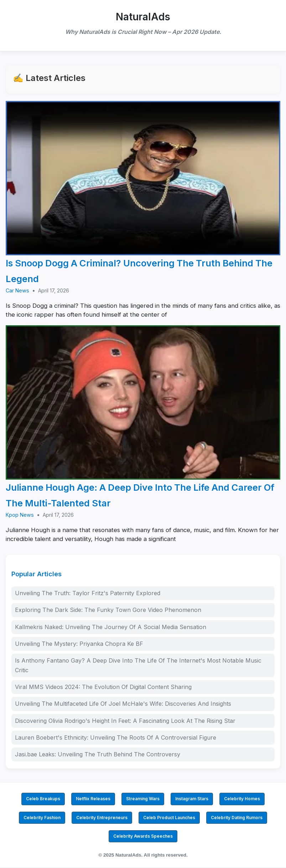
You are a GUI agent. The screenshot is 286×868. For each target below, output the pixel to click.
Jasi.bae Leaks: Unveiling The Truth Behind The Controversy (98, 754)
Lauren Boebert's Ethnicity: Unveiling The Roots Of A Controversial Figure (116, 737)
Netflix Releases (93, 799)
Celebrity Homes (242, 799)
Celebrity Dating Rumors (237, 818)
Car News (17, 290)
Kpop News (20, 515)
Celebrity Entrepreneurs (102, 818)
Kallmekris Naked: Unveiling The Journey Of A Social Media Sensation (111, 627)
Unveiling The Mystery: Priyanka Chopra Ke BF (79, 644)
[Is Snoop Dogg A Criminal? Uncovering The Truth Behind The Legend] (143, 178)
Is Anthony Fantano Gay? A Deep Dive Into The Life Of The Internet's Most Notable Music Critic (138, 665)
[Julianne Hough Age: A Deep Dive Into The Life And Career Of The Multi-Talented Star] (143, 403)
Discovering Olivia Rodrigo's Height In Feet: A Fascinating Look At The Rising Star (125, 721)
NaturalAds (143, 17)
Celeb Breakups (43, 799)
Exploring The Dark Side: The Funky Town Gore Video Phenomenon (108, 610)
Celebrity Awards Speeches (143, 836)
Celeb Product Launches (169, 818)
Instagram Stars (192, 799)
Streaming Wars (143, 799)
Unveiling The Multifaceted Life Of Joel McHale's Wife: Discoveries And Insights (123, 704)
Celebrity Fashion (42, 818)
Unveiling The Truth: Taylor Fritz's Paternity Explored (88, 593)
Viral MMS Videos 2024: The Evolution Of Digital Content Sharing (103, 687)
